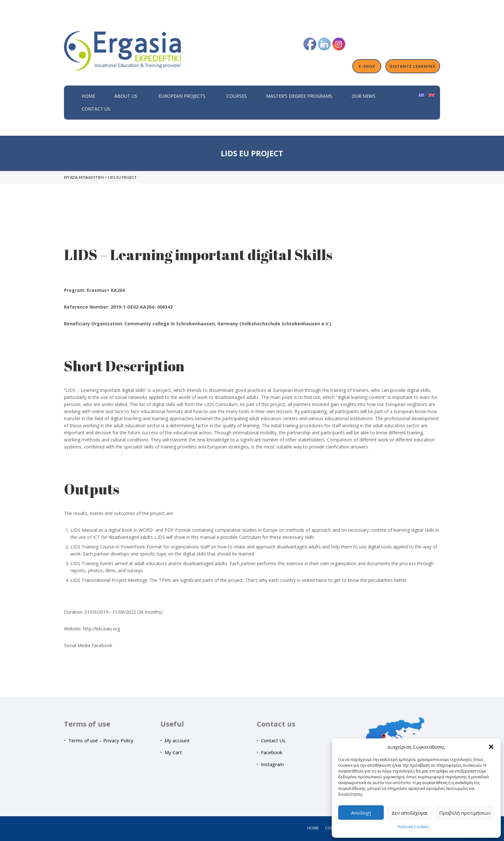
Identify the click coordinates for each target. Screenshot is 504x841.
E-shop (367, 66)
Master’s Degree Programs (299, 96)
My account (177, 740)
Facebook (272, 752)
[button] (491, 747)
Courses (237, 96)
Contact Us (96, 109)
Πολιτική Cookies (413, 827)
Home (88, 96)
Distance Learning (413, 66)
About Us (126, 96)
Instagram (272, 764)
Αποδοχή (361, 813)
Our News (364, 96)
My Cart (173, 752)
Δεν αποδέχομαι (410, 813)
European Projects (182, 96)
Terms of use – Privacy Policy (101, 740)
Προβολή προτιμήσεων (465, 813)
